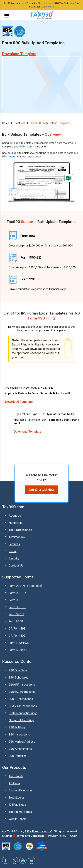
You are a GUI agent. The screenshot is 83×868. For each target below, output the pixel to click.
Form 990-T (16, 614)
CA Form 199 (17, 628)
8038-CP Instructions (23, 706)
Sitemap (7, 836)
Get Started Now (41, 490)
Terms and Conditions (30, 836)
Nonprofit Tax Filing (21, 720)
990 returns (27, 146)
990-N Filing (17, 727)
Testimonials (17, 537)
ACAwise (14, 783)
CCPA (74, 836)
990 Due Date (18, 670)
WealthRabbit (17, 819)
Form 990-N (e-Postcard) (25, 586)
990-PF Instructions (22, 685)
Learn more (48, 7)
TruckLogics (17, 797)
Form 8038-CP (18, 650)
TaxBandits (16, 776)
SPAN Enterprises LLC (38, 831)
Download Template (19, 402)
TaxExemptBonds (20, 812)
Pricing (13, 551)
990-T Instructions (21, 699)
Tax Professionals (20, 530)
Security (14, 558)
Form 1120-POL (19, 643)
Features (20, 123)
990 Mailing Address (22, 742)
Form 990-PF (17, 607)
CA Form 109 (17, 636)
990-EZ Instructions (22, 692)
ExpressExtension (20, 790)
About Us (15, 516)
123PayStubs (17, 805)
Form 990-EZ (17, 593)
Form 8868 (16, 621)
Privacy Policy (57, 836)
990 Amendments (20, 749)
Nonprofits (15, 523)
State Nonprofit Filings (23, 713)
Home (6, 123)
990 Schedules (18, 677)
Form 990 (15, 600)
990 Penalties (18, 756)
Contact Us (16, 565)
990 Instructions (19, 734)
